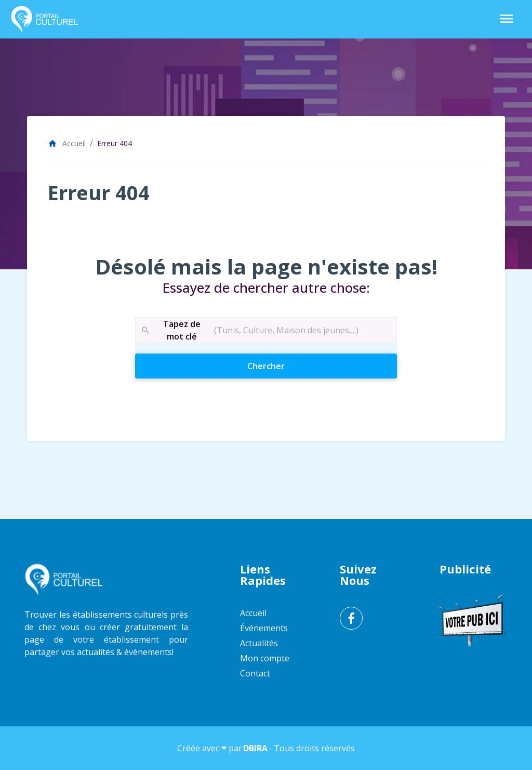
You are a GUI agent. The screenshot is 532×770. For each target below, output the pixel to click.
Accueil (67, 143)
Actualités (259, 643)
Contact (255, 673)
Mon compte (265, 658)
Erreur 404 (115, 143)
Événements (264, 628)
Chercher (284, 366)
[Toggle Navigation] (507, 19)
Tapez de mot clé (170, 330)
